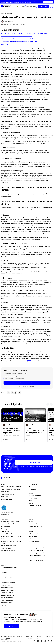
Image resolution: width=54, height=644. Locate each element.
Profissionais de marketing (36, 524)
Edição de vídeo (6, 526)
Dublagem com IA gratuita (36, 550)
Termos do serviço (40, 637)
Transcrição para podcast (8, 583)
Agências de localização (8, 524)
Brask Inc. (8, 638)
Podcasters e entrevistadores (37, 529)
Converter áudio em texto (8, 588)
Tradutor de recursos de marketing (38, 558)
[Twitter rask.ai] (35, 641)
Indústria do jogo (33, 536)
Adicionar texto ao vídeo (8, 595)
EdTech (31, 521)
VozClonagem (5, 492)
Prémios (31, 487)
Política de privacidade (29, 637)
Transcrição (5, 572)
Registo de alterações (35, 506)
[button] (19, 6)
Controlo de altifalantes (8, 494)
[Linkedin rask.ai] (38, 641)
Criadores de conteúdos (35, 526)
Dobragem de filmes (34, 541)
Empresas (31, 531)
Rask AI (29, 360)
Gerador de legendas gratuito (37, 548)
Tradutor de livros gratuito (36, 560)
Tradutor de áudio (6, 580)
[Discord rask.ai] (41, 641)
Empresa (31, 503)
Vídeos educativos (6, 531)
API (2, 502)
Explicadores (5, 539)
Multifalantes (5, 497)
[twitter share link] (8, 393)
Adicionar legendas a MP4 (9, 590)
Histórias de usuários (34, 484)
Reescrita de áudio (7, 499)
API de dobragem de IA (35, 496)
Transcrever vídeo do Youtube (9, 567)
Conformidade (33, 489)
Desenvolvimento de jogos (9, 546)
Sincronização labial (7, 603)
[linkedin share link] (16, 393)
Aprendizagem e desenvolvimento (11, 521)
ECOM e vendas (33, 539)
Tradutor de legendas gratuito (37, 553)
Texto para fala (5, 585)
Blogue (31, 501)
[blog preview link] (12, 426)
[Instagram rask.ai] (45, 641)
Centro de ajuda (33, 498)
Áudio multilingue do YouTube (9, 534)
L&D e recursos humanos (35, 534)
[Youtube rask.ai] (52, 641)
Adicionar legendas (7, 578)
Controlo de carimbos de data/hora (11, 489)
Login (23, 6)
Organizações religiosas (8, 551)
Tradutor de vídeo (6, 570)
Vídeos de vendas (6, 548)
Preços (3, 484)
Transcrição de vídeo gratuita (37, 555)
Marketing (4, 529)
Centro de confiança (7, 514)
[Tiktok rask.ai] (48, 641)
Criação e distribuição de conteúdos (11, 536)
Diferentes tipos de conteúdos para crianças (11, 542)
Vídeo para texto (6, 575)
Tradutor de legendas (7, 600)
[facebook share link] (12, 393)
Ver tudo (4, 605)
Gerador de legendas (7, 598)
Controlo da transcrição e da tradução (12, 487)
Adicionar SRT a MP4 (7, 593)
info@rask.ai (49, 637)
